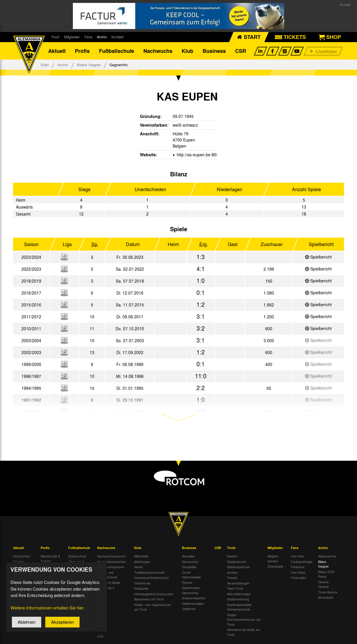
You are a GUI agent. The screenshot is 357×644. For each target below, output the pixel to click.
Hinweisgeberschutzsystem (154, 594)
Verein (138, 567)
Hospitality (189, 567)
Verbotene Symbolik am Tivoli (244, 632)
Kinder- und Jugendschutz (107, 575)
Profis (82, 51)
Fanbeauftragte (302, 562)
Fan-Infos (298, 556)
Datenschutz (77, 556)
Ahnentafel (326, 597)
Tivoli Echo (21, 567)
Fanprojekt (298, 577)
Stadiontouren (237, 562)
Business (214, 51)
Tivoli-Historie (328, 592)
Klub (187, 51)
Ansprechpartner (194, 598)
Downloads (275, 566)
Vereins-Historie (324, 584)
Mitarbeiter (141, 556)
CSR (241, 51)
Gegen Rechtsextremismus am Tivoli (244, 619)
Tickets (232, 577)
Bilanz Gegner (89, 65)
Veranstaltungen (238, 583)
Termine (19, 562)
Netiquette (141, 588)
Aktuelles (188, 556)
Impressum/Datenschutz (152, 577)
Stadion (232, 556)
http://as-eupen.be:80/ (196, 155)
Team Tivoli (235, 588)
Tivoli (55, 37)
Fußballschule (117, 51)
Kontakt (117, 37)
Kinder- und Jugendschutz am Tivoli (153, 607)
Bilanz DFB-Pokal (327, 574)
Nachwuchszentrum (111, 556)
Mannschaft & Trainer (50, 558)
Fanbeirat (297, 567)
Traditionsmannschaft (149, 572)
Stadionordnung (238, 599)
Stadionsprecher (239, 567)
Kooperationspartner (112, 562)
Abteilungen (142, 562)
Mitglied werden (273, 558)
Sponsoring (190, 562)
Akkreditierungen (239, 594)
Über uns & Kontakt (76, 564)
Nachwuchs (158, 51)
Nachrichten (22, 556)
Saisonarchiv (327, 556)
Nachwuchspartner (111, 567)
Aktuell (57, 51)
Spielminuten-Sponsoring (191, 590)
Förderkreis (142, 583)
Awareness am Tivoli (149, 599)
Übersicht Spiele (109, 582)
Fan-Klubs (298, 572)
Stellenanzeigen (193, 603)
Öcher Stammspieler (192, 575)
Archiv (102, 37)
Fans (88, 37)
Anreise (232, 572)
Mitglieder (72, 37)
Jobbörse (189, 609)
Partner (187, 582)
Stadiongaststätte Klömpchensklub (239, 607)
